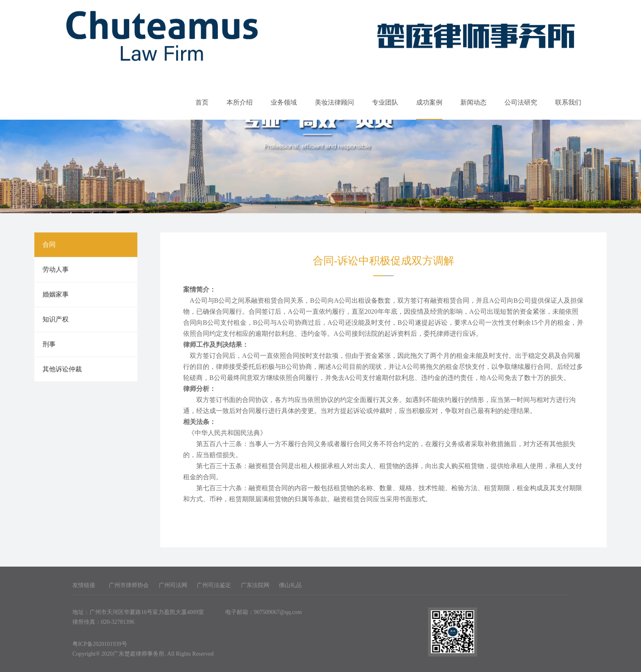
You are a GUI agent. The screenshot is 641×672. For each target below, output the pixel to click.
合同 (49, 244)
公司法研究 (521, 102)
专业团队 (385, 102)
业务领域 (284, 102)
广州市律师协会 (129, 585)
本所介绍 (240, 102)
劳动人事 (56, 269)
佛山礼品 (290, 585)
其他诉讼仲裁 (62, 369)
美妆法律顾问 (334, 102)
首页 (202, 102)
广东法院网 (255, 585)
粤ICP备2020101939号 (100, 644)
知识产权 (56, 319)
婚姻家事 (56, 294)
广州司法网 (173, 585)
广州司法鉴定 (214, 585)
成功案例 (429, 102)
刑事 (49, 344)
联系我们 (568, 102)
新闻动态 (473, 102)
